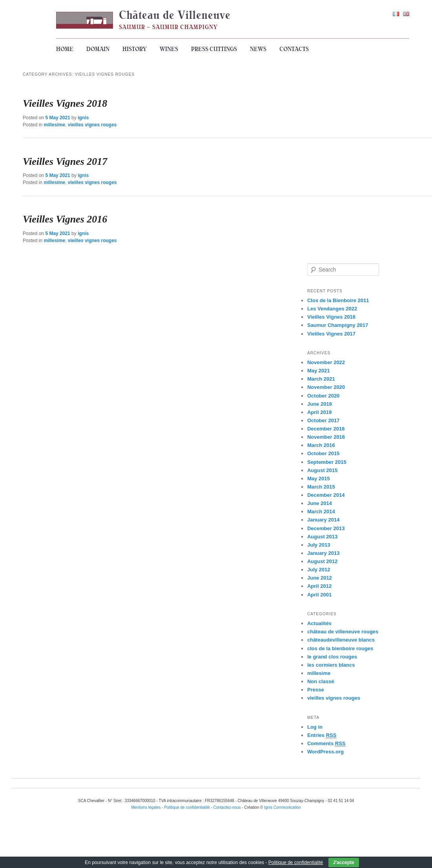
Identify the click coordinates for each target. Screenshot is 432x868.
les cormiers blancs (331, 665)
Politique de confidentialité (296, 863)
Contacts (294, 49)
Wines (169, 49)
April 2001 (319, 595)
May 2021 (319, 371)
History (135, 49)
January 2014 (323, 520)
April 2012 (319, 586)
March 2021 (321, 379)
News (258, 49)
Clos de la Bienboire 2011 (338, 300)
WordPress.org (325, 752)
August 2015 (322, 470)
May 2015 (319, 479)
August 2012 (322, 561)
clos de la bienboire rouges (340, 648)
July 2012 (319, 570)
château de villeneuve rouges (343, 632)
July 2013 (319, 545)
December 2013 (326, 528)
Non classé (321, 681)
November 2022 (326, 362)
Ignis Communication (282, 807)
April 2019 (319, 412)
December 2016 (326, 429)
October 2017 (323, 420)
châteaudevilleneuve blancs (341, 640)
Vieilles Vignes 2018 (65, 103)
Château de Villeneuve (175, 15)
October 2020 (323, 396)
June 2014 (320, 503)
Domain (98, 49)
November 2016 (326, 437)
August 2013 (322, 537)
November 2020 (326, 387)
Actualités (319, 623)
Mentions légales (146, 807)
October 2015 (323, 453)
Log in (315, 727)
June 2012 (320, 578)
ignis (83, 118)
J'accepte (344, 863)
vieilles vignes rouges (92, 125)
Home (65, 49)
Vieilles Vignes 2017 (65, 161)
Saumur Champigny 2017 (338, 325)
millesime (54, 125)
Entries (322, 735)
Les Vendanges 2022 (332, 309)
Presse (316, 690)
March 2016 (321, 445)
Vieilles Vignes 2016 (65, 219)
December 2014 (326, 495)
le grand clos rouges (332, 657)
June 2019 (320, 404)
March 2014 (321, 511)
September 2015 (327, 462)
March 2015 (321, 487)
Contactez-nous (227, 807)
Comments (326, 744)
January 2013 (323, 553)
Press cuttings (214, 49)
